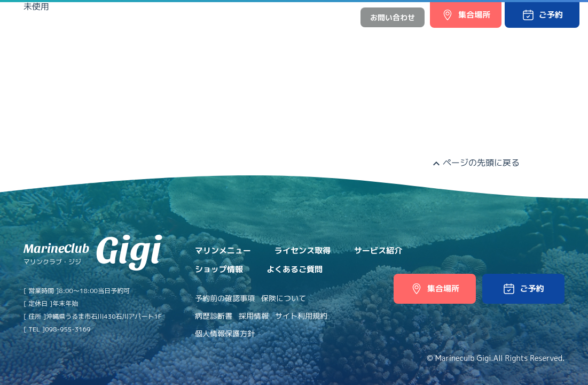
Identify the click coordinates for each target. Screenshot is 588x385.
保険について (284, 298)
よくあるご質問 (478, 39)
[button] (542, 15)
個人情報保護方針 (225, 333)
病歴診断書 (214, 316)
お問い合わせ (393, 17)
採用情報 (254, 316)
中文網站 (337, 17)
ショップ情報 (409, 39)
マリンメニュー (201, 39)
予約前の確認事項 (225, 298)
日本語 (308, 17)
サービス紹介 (343, 39)
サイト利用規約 (301, 316)
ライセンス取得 (274, 39)
